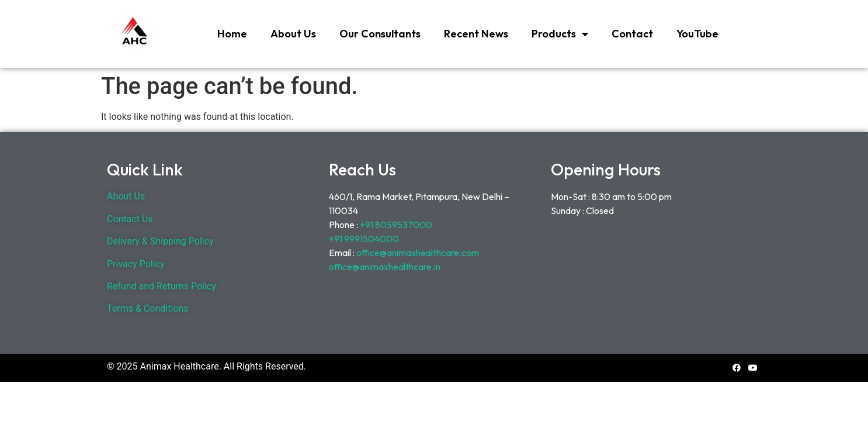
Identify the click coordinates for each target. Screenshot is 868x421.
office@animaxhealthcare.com (418, 253)
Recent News (476, 34)
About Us (293, 34)
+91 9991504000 (364, 239)
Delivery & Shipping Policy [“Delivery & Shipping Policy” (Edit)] (160, 241)
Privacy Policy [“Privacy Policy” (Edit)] (136, 264)
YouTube (697, 34)
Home (232, 34)
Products (560, 34)
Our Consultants (380, 34)
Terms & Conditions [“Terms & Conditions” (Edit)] (148, 308)
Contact (632, 34)
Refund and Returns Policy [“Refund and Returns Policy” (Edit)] (162, 286)
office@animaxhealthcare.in (385, 267)
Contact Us (130, 219)
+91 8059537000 (397, 225)
